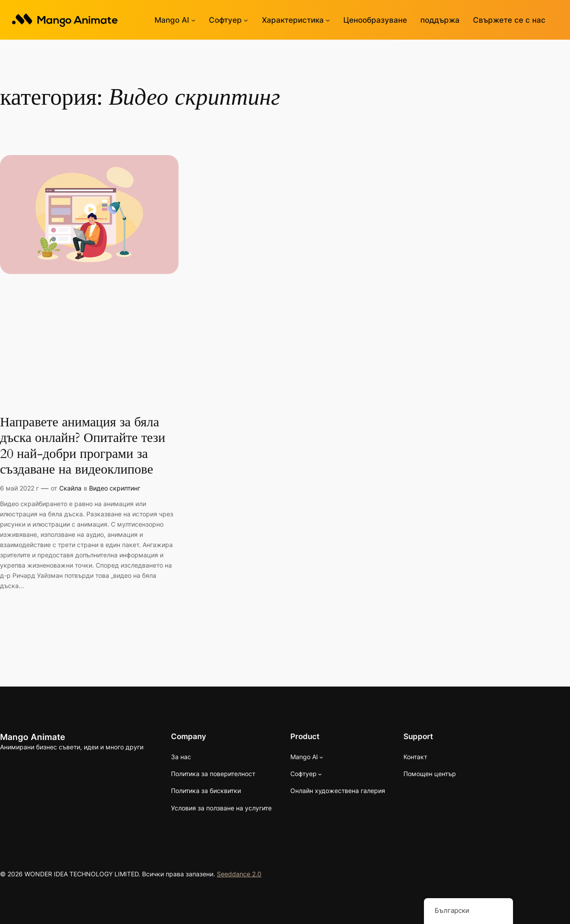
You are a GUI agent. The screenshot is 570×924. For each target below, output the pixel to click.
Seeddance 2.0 (239, 873)
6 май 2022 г (19, 487)
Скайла (70, 487)
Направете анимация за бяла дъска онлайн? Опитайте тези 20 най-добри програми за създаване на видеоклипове (83, 446)
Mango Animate (33, 736)
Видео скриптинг (115, 487)
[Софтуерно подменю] (246, 20)
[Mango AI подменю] (193, 20)
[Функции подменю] (328, 20)
